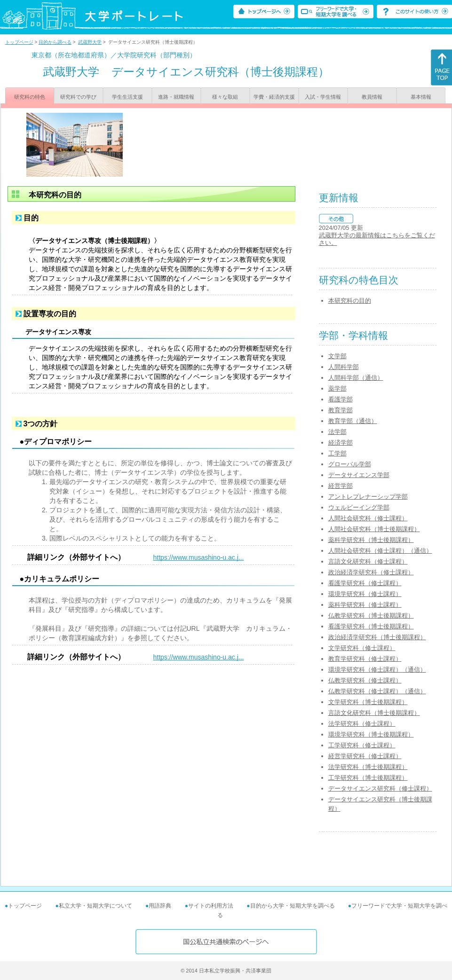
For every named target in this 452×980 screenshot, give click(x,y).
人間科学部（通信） (356, 378)
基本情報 (421, 97)
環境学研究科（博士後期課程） (371, 734)
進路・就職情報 (176, 97)
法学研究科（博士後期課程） (368, 767)
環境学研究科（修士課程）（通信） (377, 670)
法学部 (337, 432)
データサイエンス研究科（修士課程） (380, 788)
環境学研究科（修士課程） (365, 594)
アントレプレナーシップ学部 (368, 497)
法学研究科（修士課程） (362, 724)
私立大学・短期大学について (95, 906)
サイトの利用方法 (211, 906)
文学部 (337, 356)
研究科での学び (78, 97)
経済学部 (341, 443)
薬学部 (337, 388)
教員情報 (372, 97)
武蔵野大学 (90, 42)
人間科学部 (344, 367)
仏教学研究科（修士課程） (365, 680)
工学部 (337, 453)
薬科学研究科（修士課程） (365, 605)
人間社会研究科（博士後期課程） (374, 529)
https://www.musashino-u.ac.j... (199, 557)
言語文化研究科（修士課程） (368, 561)
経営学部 (341, 486)
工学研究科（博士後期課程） (368, 778)
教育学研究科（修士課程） (365, 659)
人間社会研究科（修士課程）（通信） (380, 551)
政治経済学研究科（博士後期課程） (377, 637)
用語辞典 (160, 906)
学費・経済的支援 (274, 97)
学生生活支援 (127, 97)
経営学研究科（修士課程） (365, 756)
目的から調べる (55, 42)
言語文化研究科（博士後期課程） (374, 713)
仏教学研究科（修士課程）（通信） (377, 691)
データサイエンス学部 (359, 475)
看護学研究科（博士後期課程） (371, 626)
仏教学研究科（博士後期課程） (371, 615)
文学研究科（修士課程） (362, 648)
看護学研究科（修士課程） (365, 583)
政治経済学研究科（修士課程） (371, 572)
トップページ (19, 42)
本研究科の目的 (350, 301)
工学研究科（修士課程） (362, 745)
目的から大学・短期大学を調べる (293, 906)
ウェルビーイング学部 (359, 507)
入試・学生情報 (323, 97)
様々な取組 (225, 97)
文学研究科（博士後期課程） (368, 702)
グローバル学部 (350, 464)
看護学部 (341, 399)
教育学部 (341, 410)
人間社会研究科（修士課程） (368, 518)
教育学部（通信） (353, 421)
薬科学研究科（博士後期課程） (371, 540)
